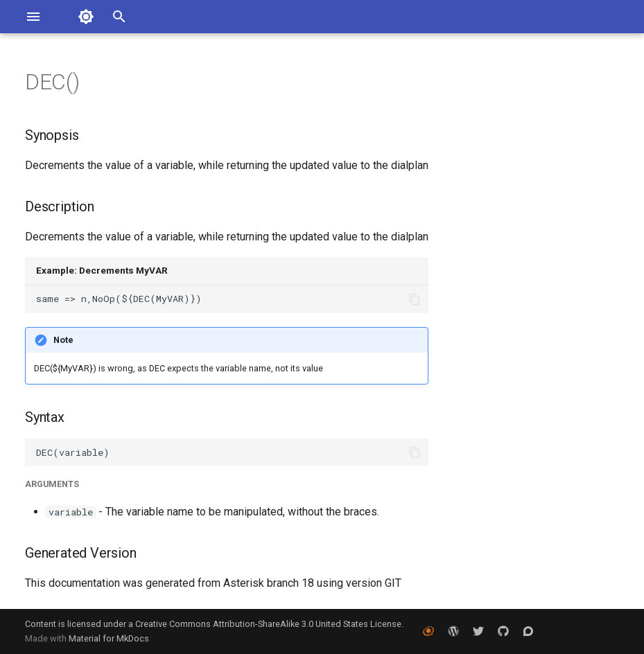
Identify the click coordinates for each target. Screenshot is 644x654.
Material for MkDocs (109, 638)
